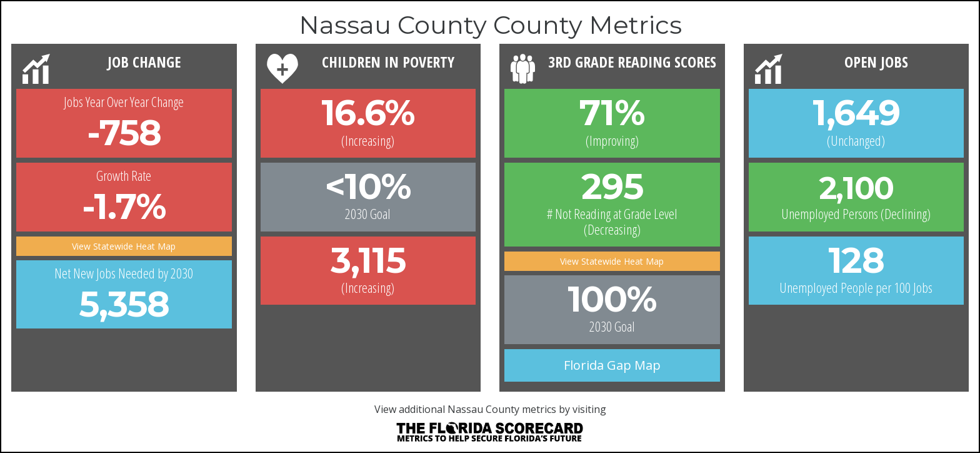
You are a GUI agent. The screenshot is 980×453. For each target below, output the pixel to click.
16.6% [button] (368, 113)
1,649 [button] (856, 113)
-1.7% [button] (124, 206)
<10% (368, 186)
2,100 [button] (856, 188)
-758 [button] (124, 133)
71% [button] (612, 113)
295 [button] (612, 186)
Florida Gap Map (612, 365)
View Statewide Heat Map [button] (124, 246)
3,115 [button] (368, 260)
